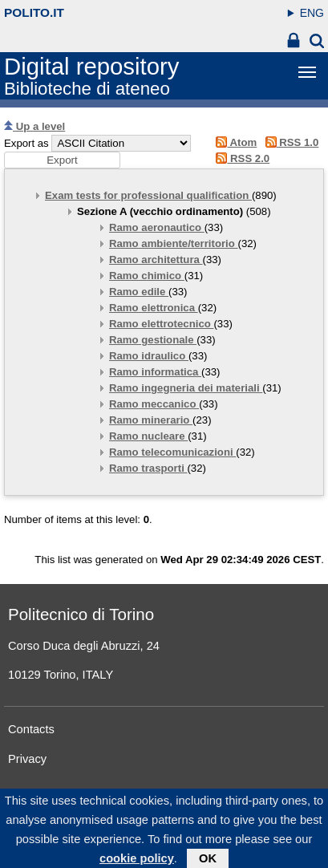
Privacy (27, 759)
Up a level (34, 126)
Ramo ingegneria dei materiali (186, 388)
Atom (234, 142)
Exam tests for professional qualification (148, 195)
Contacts (31, 729)
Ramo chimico (147, 276)
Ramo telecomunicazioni (172, 452)
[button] (62, 160)
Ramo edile (139, 292)
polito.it (34, 12)
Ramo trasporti (148, 468)
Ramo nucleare (148, 436)
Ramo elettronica (154, 308)
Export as (26, 143)
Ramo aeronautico (157, 227)
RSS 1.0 (289, 142)
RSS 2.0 (240, 158)
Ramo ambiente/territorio (173, 243)
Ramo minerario (151, 420)
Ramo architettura (156, 260)
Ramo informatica (155, 372)
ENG (312, 13)
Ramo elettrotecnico (161, 324)
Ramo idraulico (149, 356)
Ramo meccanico (154, 404)
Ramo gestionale (153, 340)
